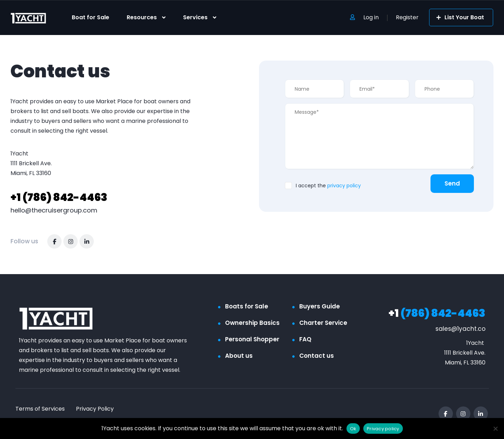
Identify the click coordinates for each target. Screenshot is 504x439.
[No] (495, 428)
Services (195, 17)
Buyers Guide (320, 306)
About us (239, 356)
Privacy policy (383, 429)
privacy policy (344, 186)
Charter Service (323, 323)
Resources (142, 17)
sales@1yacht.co (460, 329)
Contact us (317, 356)
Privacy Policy (95, 409)
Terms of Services (40, 409)
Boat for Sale (90, 17)
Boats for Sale (247, 306)
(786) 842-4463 (59, 197)
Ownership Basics (252, 323)
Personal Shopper (252, 339)
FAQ (305, 339)
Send (452, 183)
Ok (353, 429)
